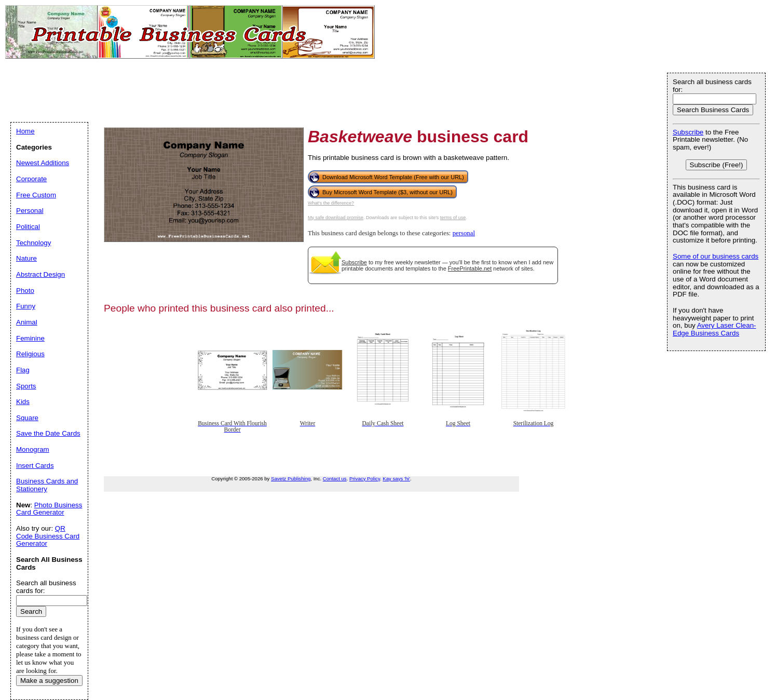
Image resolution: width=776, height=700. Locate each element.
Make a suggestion (49, 681)
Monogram (33, 449)
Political (28, 227)
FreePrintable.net (470, 268)
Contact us (335, 479)
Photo (25, 291)
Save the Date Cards (48, 433)
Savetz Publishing (291, 479)
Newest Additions (43, 163)
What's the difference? (331, 203)
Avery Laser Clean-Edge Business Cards (714, 329)
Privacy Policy (365, 479)
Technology (33, 243)
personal (464, 233)
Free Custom (36, 195)
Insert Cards (35, 466)
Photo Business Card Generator (49, 509)
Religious (30, 354)
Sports (26, 386)
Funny (26, 306)
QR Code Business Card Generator (48, 536)
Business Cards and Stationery (47, 485)
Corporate (31, 179)
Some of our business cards (716, 256)
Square (27, 418)
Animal (27, 322)
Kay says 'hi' (396, 479)
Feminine (30, 338)
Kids (23, 402)
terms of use (453, 218)
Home (25, 131)
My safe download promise (336, 218)
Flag (23, 370)
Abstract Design (40, 274)
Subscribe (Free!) (717, 165)
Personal (30, 211)
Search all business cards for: (712, 86)
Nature (26, 258)
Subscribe (354, 262)
